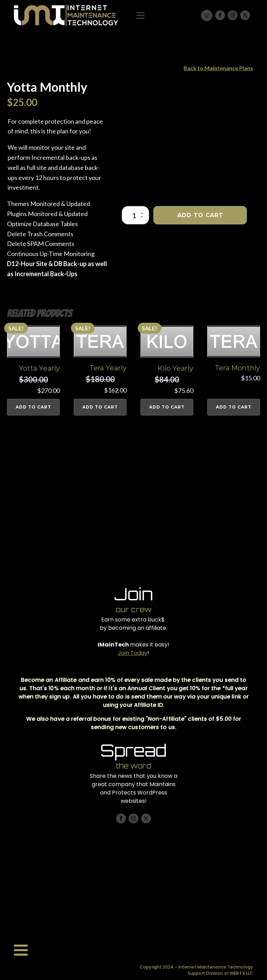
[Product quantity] (136, 215)
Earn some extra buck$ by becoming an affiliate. (133, 624)
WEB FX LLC (241, 973)
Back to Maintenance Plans (218, 68)
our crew (134, 610)
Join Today (133, 653)
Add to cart (200, 215)
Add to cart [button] (33, 407)
